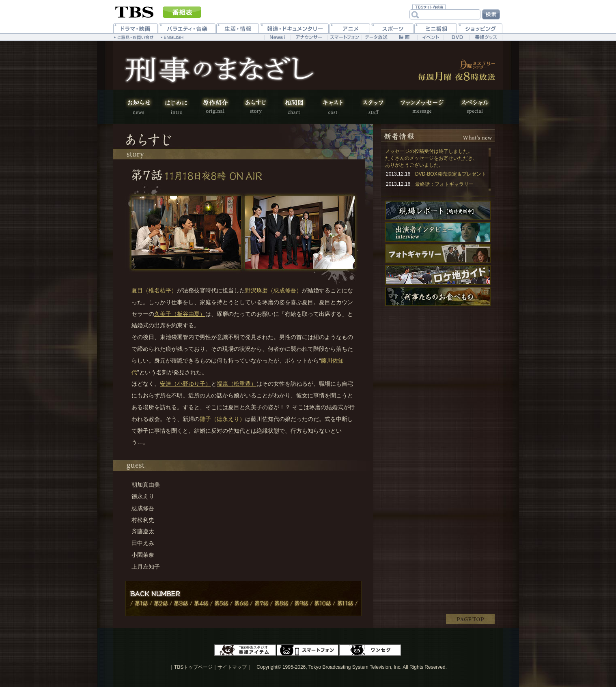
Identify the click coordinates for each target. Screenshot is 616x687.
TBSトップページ (193, 667)
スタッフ (373, 107)
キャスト (332, 107)
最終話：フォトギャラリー (444, 184)
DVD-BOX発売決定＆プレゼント (451, 174)
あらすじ (255, 107)
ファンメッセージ (422, 107)
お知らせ (142, 107)
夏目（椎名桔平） (154, 290)
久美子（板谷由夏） (180, 314)
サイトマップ (232, 667)
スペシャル (470, 107)
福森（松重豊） (237, 384)
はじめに (176, 107)
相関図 (294, 107)
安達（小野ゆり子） (185, 384)
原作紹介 (215, 107)
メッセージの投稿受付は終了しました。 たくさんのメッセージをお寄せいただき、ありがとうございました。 (431, 158)
